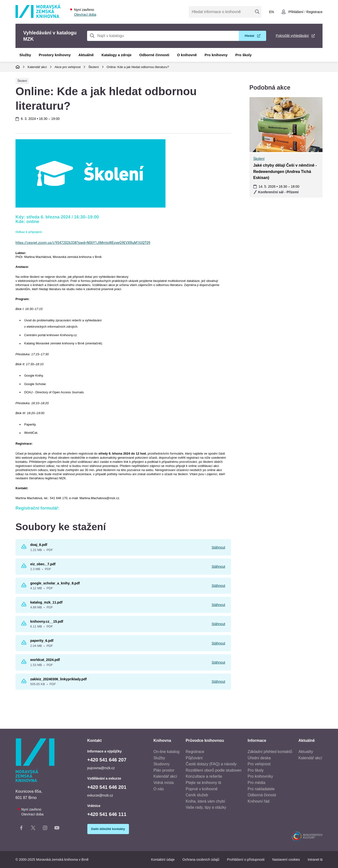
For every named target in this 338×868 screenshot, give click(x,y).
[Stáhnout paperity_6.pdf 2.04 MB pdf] (24, 643)
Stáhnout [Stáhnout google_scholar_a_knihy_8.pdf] (218, 586)
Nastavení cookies (286, 860)
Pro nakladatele (261, 789)
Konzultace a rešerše (204, 776)
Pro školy (244, 55)
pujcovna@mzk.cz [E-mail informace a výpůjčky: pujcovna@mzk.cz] (101, 768)
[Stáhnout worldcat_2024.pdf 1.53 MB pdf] (24, 663)
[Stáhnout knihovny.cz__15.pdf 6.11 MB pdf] (24, 624)
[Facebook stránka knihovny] (21, 829)
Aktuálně (86, 55)
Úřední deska (259, 758)
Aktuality (306, 752)
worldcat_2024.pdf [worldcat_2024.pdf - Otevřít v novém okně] (45, 660)
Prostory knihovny (55, 55)
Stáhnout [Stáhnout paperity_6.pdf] (218, 643)
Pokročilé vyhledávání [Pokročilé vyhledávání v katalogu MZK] (292, 36)
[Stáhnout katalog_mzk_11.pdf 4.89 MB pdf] (24, 605)
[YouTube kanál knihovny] (57, 829)
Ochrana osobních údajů (201, 860)
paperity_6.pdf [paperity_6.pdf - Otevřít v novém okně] (42, 641)
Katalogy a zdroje (116, 55)
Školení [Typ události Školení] (22, 81)
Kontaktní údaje (163, 860)
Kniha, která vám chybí (206, 801)
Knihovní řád (259, 801)
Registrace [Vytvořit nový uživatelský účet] (314, 12)
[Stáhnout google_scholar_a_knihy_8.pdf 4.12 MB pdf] (24, 586)
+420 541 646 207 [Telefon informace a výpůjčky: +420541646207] (107, 760)
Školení (94, 67)
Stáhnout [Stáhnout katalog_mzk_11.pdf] (218, 605)
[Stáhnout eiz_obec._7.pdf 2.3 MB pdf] (24, 567)
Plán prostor (164, 770)
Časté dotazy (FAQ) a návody (211, 764)
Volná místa (164, 783)
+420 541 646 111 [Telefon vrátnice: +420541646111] (107, 814)
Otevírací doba (85, 15)
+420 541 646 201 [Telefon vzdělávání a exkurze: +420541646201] (107, 787)
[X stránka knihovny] (33, 829)
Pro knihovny (216, 55)
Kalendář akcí (37, 67)
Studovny (161, 764)
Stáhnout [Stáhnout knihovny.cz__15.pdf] (218, 624)
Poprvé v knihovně (202, 789)
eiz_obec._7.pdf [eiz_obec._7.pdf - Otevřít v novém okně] (43, 564)
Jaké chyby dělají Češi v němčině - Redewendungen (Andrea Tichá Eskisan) (285, 171)
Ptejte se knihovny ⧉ (203, 783)
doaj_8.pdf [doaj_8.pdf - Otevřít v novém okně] (39, 545)
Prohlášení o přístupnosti (246, 860)
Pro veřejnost (259, 764)
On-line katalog (166, 752)
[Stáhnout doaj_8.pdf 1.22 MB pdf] (24, 548)
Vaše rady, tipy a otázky (206, 807)
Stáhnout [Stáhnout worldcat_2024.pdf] (218, 662)
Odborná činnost (262, 795)
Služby (25, 55)
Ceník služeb (197, 795)
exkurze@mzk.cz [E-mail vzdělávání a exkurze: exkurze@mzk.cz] (100, 795)
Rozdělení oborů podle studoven (214, 770)
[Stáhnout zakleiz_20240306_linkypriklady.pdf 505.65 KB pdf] (24, 682)
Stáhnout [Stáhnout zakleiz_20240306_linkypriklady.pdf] (218, 682)
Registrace (195, 752)
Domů (18, 67)
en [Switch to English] (271, 12)
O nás (159, 789)
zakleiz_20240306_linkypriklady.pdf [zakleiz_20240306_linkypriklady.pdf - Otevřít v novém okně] (58, 679)
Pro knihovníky (260, 776)
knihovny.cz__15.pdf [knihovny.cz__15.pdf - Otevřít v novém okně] (47, 621)
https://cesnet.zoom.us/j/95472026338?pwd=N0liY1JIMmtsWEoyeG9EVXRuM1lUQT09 (83, 243)
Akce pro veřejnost (68, 67)
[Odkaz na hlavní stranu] (38, 17)
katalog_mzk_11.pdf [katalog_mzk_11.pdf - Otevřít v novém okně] (46, 602)
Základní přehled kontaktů (270, 752)
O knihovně (187, 55)
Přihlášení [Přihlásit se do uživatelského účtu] (296, 12)
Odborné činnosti (154, 55)
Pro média (257, 783)
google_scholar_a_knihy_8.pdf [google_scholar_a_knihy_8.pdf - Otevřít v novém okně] (55, 583)
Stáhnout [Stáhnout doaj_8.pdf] (218, 547)
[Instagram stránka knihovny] (45, 829)
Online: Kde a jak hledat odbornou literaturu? (138, 67)
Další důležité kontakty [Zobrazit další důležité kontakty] (108, 829)
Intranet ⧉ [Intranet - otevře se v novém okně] (315, 860)
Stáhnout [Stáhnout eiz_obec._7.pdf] (218, 566)
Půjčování (194, 758)
